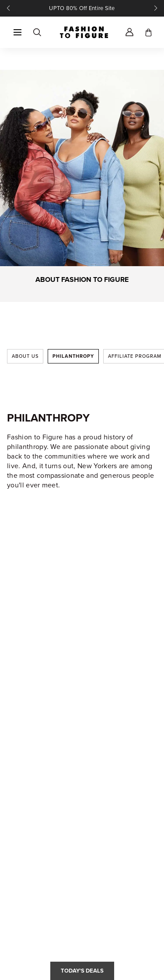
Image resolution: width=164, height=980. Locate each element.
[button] (17, 32)
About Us (25, 356)
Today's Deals (82, 971)
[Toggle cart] (148, 32)
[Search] (37, 32)
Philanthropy (73, 356)
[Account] (129, 32)
